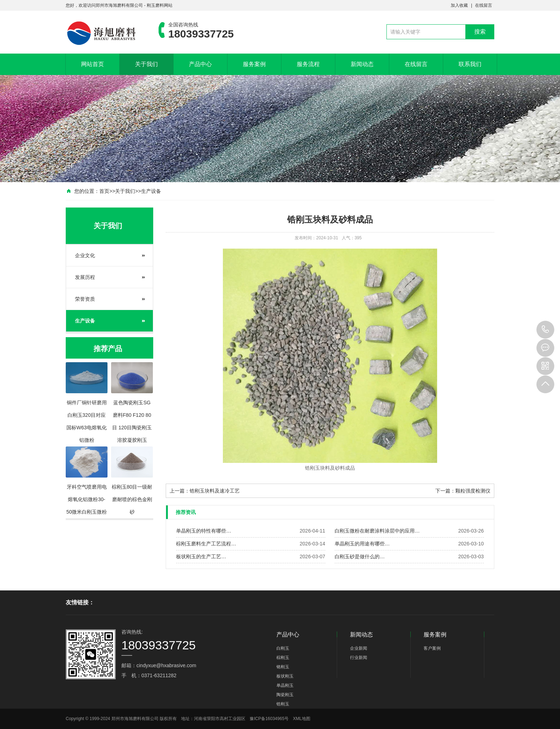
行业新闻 (359, 658)
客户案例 (432, 648)
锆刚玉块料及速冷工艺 (215, 491)
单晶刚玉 (285, 685)
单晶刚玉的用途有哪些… (362, 544)
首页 (104, 191)
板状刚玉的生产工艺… (201, 556)
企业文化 (85, 255)
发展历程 (85, 277)
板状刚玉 (285, 676)
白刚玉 (283, 648)
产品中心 (200, 64)
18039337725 (545, 330)
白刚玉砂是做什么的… (360, 556)
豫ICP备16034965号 (269, 719)
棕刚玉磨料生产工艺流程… (206, 544)
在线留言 (484, 5)
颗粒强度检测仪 (473, 491)
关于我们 (146, 64)
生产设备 (151, 191)
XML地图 (302, 719)
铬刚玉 (283, 667)
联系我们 (470, 64)
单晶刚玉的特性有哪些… (204, 531)
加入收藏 (459, 5)
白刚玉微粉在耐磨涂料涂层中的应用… (377, 531)
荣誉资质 (85, 299)
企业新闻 (359, 648)
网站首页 (92, 64)
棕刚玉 (283, 658)
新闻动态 (362, 64)
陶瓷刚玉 (285, 695)
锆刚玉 (283, 704)
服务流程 (308, 64)
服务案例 (254, 64)
